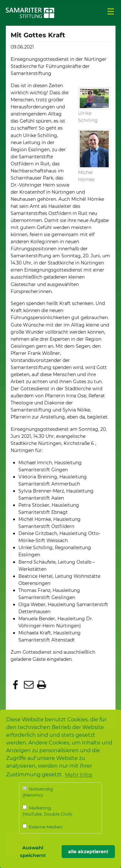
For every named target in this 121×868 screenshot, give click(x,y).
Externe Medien (43, 827)
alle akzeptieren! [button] (88, 852)
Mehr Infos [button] (79, 775)
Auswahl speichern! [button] (33, 852)
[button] (16, 685)
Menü (111, 12)
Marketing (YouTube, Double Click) (47, 811)
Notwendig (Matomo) (38, 792)
